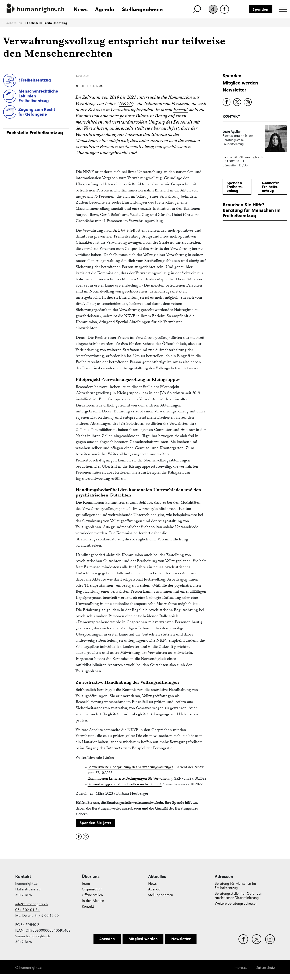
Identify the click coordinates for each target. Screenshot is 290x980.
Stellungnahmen (142, 9)
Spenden (260, 9)
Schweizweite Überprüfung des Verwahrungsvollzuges (130, 767)
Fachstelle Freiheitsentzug (47, 23)
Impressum (242, 968)
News (81, 9)
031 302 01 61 (27, 910)
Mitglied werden (240, 83)
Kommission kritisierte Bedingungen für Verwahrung (130, 778)
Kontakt (88, 906)
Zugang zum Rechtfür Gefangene (37, 112)
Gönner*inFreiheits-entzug (271, 187)
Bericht (181, 110)
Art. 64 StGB (124, 230)
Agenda (105, 9)
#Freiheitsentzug (35, 80)
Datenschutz (265, 968)
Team (86, 884)
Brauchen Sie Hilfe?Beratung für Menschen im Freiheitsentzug (252, 210)
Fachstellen (13, 23)
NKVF (126, 103)
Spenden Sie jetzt (96, 823)
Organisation (92, 889)
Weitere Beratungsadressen (236, 903)
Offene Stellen (92, 895)
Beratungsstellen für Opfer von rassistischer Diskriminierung (238, 896)
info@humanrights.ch (31, 904)
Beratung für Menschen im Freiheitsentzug (235, 886)
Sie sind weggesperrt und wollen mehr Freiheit (125, 784)
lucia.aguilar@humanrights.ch (243, 157)
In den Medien (93, 901)
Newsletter (234, 90)
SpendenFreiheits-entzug (235, 187)
